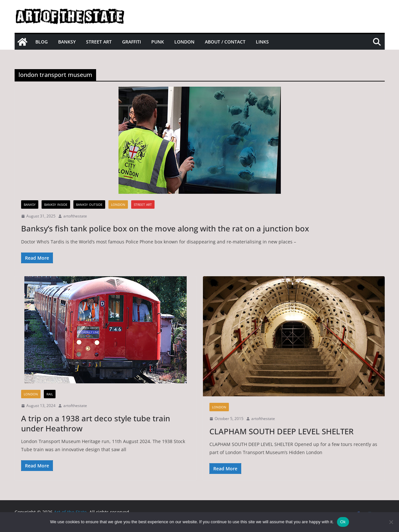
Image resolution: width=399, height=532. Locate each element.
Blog (42, 42)
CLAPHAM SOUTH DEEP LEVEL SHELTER (281, 431)
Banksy (67, 42)
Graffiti (131, 42)
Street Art (99, 42)
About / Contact (225, 42)
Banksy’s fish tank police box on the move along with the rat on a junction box (165, 228)
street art (143, 204)
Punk (158, 42)
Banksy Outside (89, 204)
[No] (391, 522)
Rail (50, 394)
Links (262, 42)
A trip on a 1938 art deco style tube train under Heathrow (96, 423)
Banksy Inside (56, 204)
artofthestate (75, 216)
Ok (343, 522)
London (184, 42)
